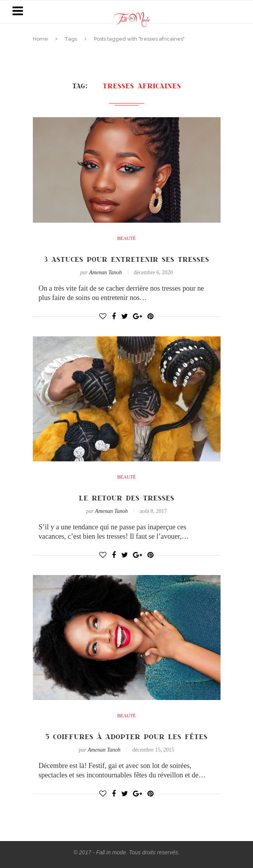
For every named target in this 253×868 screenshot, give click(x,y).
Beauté (126, 238)
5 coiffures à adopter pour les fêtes (127, 736)
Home (40, 39)
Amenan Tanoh (106, 272)
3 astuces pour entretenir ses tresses (127, 259)
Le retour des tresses (127, 498)
